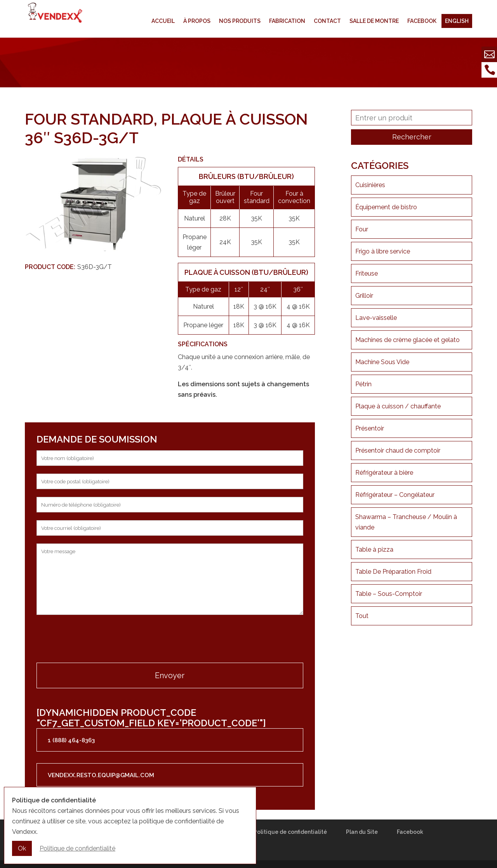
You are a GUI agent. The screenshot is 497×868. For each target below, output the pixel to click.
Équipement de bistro (386, 207)
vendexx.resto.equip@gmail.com (101, 775)
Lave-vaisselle (376, 318)
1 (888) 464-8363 (71, 740)
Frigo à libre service (383, 251)
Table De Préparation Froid (393, 572)
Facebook (422, 21)
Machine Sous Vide (382, 362)
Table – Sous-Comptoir (389, 594)
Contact (327, 21)
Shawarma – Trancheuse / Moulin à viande (406, 522)
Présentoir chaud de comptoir (398, 450)
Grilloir (364, 296)
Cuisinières (370, 185)
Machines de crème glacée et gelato (408, 340)
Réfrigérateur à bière (384, 473)
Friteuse (367, 273)
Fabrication (287, 21)
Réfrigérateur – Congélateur (395, 495)
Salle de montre (374, 21)
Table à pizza (374, 549)
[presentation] (96, 640)
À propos (197, 21)
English (457, 21)
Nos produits (240, 21)
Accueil (163, 21)
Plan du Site (362, 832)
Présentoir (370, 428)
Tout (362, 616)
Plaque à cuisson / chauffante (398, 406)
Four (362, 229)
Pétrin (363, 384)
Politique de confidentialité (290, 832)
